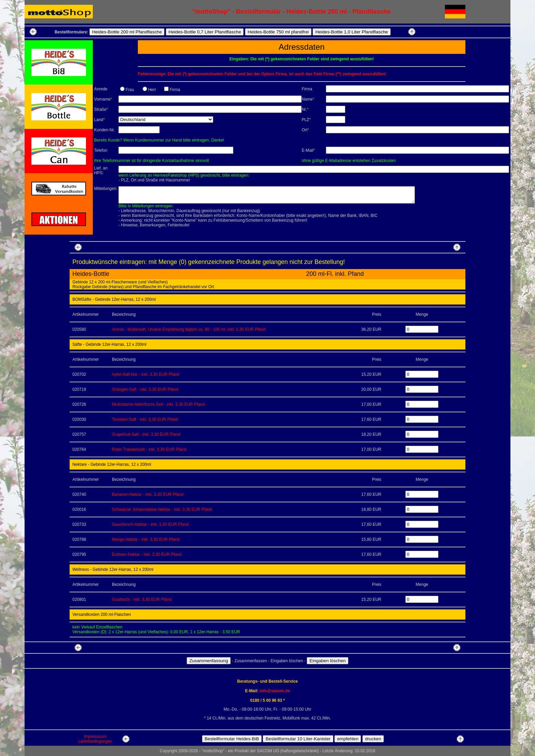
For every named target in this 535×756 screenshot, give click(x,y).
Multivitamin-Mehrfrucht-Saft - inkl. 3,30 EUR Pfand (158, 404)
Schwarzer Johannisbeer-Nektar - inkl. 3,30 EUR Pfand (162, 509)
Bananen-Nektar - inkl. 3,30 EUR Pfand (148, 494)
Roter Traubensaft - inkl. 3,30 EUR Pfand (149, 449)
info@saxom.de (275, 691)
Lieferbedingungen (95, 741)
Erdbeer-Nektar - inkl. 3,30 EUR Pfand (147, 554)
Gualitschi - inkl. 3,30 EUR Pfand (142, 599)
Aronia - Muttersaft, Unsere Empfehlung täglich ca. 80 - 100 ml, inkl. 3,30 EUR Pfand (189, 329)
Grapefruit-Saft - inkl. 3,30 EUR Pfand (146, 434)
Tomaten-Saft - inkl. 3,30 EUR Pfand (145, 419)
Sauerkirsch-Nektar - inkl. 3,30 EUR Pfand (150, 524)
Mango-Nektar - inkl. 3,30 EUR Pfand (146, 539)
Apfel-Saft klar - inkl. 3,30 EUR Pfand (146, 374)
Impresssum (95, 737)
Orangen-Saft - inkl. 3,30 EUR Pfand (145, 389)
